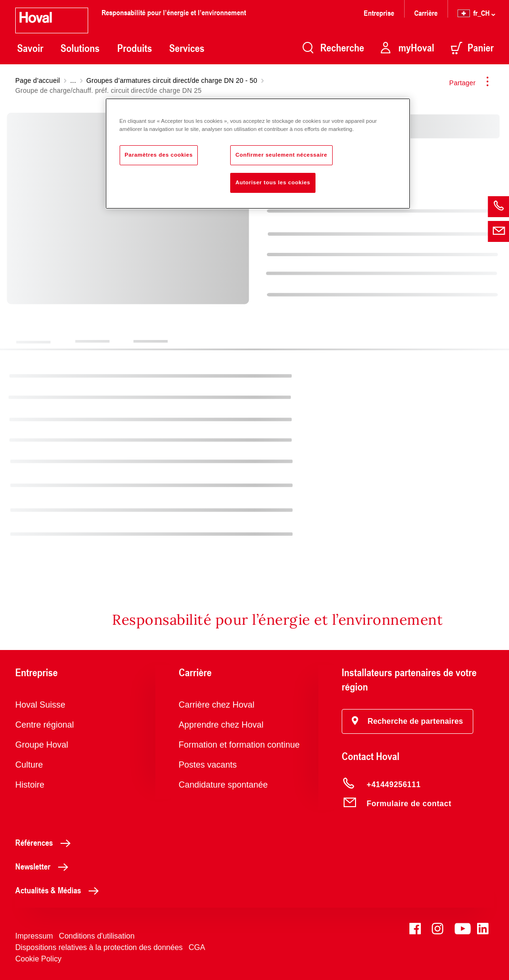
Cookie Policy (38, 959)
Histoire (30, 785)
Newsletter (44, 866)
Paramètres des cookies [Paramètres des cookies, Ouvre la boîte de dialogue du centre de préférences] (159, 155)
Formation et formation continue (239, 745)
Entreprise (379, 13)
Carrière (426, 13)
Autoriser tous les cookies (273, 182)
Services (187, 48)
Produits (135, 48)
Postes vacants (208, 765)
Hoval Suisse (40, 705)
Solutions (80, 48)
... (73, 80)
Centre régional (45, 725)
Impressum (34, 936)
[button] (407, 721)
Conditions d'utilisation (97, 936)
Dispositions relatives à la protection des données (99, 947)
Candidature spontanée (223, 785)
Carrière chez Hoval (217, 705)
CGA (197, 947)
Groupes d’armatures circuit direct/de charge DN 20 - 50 (172, 80)
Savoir (30, 48)
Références (46, 842)
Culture (29, 765)
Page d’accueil (38, 80)
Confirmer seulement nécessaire (281, 155)
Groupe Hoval (42, 745)
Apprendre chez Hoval (221, 725)
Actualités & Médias (60, 890)
